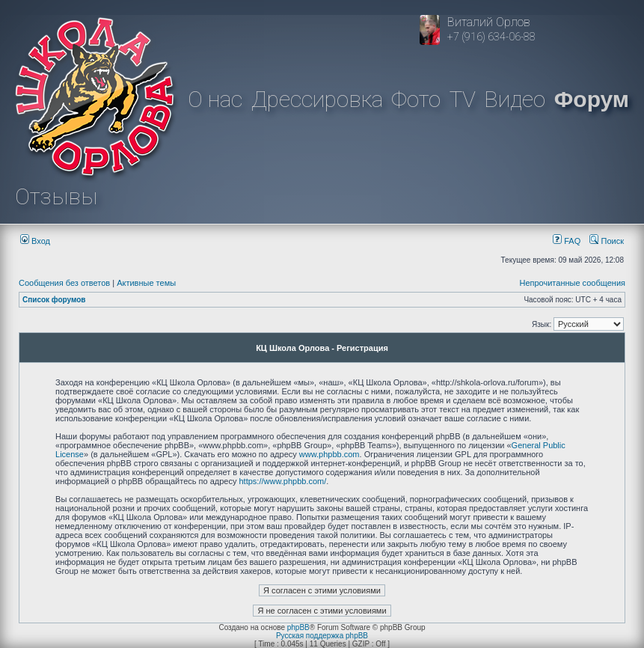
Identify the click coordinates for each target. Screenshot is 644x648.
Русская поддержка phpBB (322, 636)
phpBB (298, 627)
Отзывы (56, 196)
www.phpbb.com (329, 454)
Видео (515, 99)
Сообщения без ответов (64, 283)
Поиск (607, 241)
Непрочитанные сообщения (572, 283)
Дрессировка (317, 99)
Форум (592, 99)
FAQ (567, 241)
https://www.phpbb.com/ (283, 481)
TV (463, 99)
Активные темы (146, 283)
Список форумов (54, 300)
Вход (35, 241)
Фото (416, 99)
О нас (215, 99)
